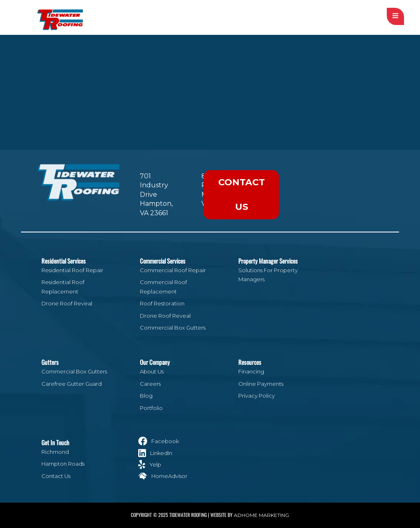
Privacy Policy (257, 396)
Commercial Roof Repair (173, 270)
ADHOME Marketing (261, 515)
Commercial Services (163, 261)
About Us (152, 371)
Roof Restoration (162, 303)
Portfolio (151, 408)
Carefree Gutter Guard (72, 384)
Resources (250, 362)
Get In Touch (55, 442)
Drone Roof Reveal (67, 303)
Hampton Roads (63, 464)
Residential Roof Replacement (63, 287)
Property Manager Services (268, 261)
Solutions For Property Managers (268, 275)
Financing (251, 371)
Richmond (55, 452)
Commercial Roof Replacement (163, 287)
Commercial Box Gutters (173, 328)
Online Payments (261, 384)
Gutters (50, 362)
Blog (146, 396)
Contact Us (242, 195)
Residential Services (64, 261)
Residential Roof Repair (72, 270)
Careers (150, 384)
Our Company (155, 362)
